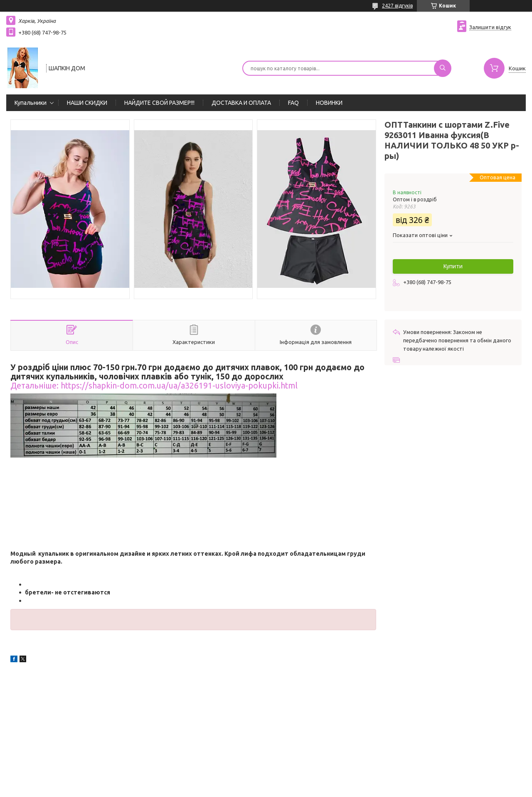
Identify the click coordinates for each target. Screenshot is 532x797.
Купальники (31, 103)
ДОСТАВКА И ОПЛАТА (241, 103)
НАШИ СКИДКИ (87, 103)
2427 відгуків (397, 6)
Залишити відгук (490, 27)
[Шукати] (443, 68)
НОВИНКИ (329, 103)
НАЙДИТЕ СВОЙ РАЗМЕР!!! (159, 103)
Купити (453, 266)
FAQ (293, 103)
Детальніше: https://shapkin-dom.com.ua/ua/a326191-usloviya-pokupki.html (154, 386)
